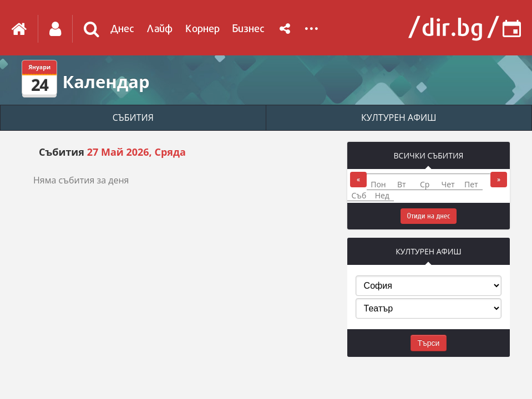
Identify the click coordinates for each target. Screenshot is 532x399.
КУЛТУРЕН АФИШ (399, 117)
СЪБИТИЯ (133, 117)
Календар (106, 81)
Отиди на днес (429, 216)
